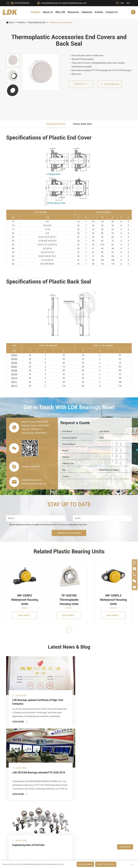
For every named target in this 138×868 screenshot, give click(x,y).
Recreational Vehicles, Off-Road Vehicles (53, 782)
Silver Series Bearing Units (19, 757)
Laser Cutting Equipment (53, 786)
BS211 (14, 382)
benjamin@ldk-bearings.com (74, 3)
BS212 (14, 386)
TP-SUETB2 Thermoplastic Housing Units (69, 600)
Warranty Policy (89, 779)
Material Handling (64, 744)
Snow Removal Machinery (75, 744)
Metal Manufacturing (75, 765)
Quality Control (88, 762)
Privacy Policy (126, 827)
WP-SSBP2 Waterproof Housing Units (25, 600)
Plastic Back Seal (82, 124)
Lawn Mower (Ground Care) (53, 761)
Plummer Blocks (15, 761)
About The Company (91, 740)
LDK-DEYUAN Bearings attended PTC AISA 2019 (68, 688)
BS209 (14, 374)
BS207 (14, 367)
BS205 (14, 359)
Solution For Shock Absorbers (64, 778)
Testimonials (87, 775)
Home (12, 22)
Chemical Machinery (64, 753)
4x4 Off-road (74, 770)
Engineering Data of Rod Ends (112, 686)
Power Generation (64, 782)
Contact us (81, 84)
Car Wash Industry (75, 749)
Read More (24, 615)
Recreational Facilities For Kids (75, 753)
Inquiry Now (125, 847)
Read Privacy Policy (106, 864)
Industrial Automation (64, 774)
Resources (73, 12)
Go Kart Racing (64, 770)
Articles (99, 12)
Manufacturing (88, 766)
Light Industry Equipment (75, 761)
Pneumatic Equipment (75, 782)
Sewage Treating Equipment (53, 753)
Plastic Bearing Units (37, 22)
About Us (48, 12)
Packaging (51, 749)
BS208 (14, 370)
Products (35, 12)
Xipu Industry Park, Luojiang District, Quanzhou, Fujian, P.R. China (116, 811)
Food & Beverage (75, 740)
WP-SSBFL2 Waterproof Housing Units (113, 600)
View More (20, 709)
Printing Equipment (64, 757)
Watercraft (73, 786)
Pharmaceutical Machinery (53, 757)
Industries (87, 12)
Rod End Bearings (15, 770)
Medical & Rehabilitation (64, 761)
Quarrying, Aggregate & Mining (64, 740)
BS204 (14, 355)
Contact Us (112, 12)
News (84, 749)
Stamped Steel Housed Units (20, 753)
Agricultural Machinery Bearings (53, 744)
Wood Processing (75, 757)
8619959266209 (22, 3)
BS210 (14, 378)
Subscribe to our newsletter (69, 533)
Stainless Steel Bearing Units (20, 744)
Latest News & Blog (69, 647)
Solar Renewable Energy (53, 774)
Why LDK (60, 12)
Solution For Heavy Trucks (53, 778)
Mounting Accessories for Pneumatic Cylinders (27, 778)
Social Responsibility (91, 744)
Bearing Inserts (14, 765)
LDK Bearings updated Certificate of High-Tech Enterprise (25, 688)
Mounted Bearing (15, 740)
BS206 (14, 363)
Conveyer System (53, 770)
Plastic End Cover (56, 124)
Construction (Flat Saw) (64, 749)
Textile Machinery (75, 774)
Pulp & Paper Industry (64, 765)
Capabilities (87, 771)
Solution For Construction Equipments (75, 778)
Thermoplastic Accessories (60, 22)
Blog (103, 827)
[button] (69, 630)
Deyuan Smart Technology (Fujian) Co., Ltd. (36, 827)
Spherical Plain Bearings (18, 774)
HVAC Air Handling (53, 740)
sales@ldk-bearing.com (51, 3)
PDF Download (110, 84)
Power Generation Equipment (53, 765)
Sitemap (112, 827)
